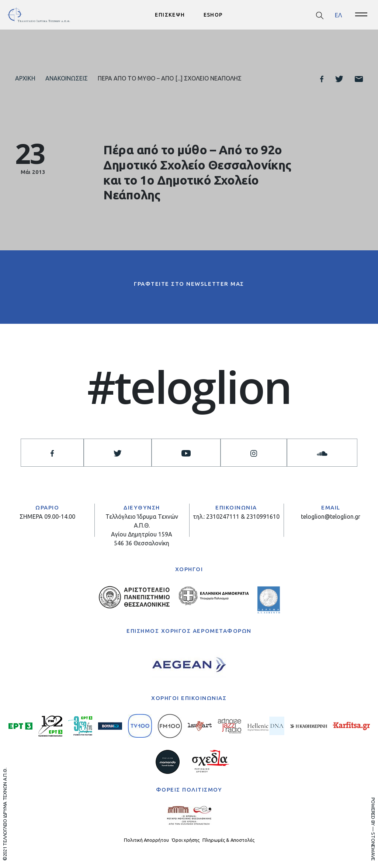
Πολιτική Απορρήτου (146, 840)
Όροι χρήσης (186, 840)
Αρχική (25, 78)
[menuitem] (338, 15)
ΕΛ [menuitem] (338, 15)
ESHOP (213, 15)
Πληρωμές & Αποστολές (228, 840)
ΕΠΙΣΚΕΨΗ (170, 15)
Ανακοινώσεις (67, 78)
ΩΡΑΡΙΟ (47, 507)
